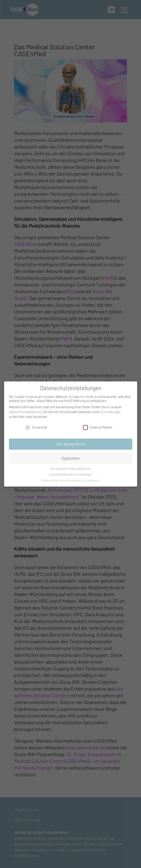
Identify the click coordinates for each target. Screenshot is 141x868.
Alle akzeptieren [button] (70, 442)
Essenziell (36, 425)
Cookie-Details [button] (50, 479)
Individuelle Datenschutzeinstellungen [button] (71, 473)
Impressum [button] (93, 479)
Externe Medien (98, 425)
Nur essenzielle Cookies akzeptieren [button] (71, 467)
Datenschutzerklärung (25, 410)
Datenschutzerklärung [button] (73, 479)
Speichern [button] (70, 456)
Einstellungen (111, 410)
